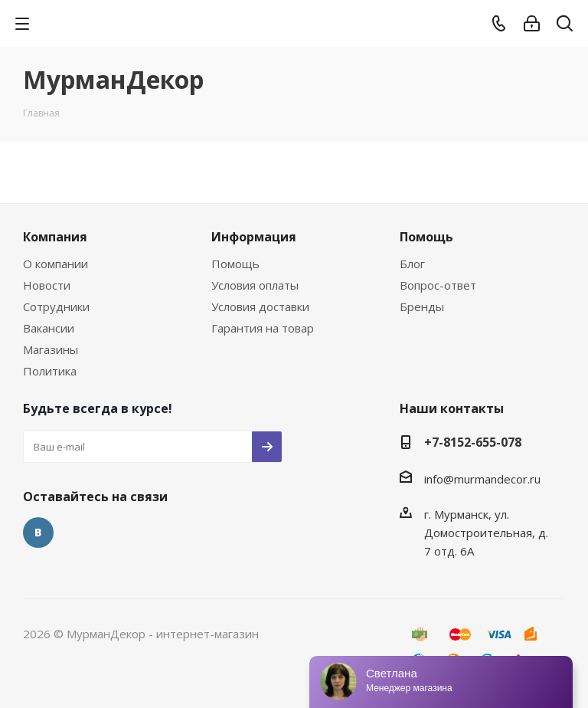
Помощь (235, 264)
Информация (254, 237)
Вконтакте (38, 533)
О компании (56, 264)
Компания (55, 237)
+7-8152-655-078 (473, 442)
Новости (47, 285)
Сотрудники (56, 306)
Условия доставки (260, 306)
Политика (50, 371)
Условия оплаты (255, 285)
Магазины (51, 349)
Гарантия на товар (263, 328)
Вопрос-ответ (438, 285)
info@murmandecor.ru (482, 479)
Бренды (422, 306)
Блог (412, 264)
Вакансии (49, 328)
